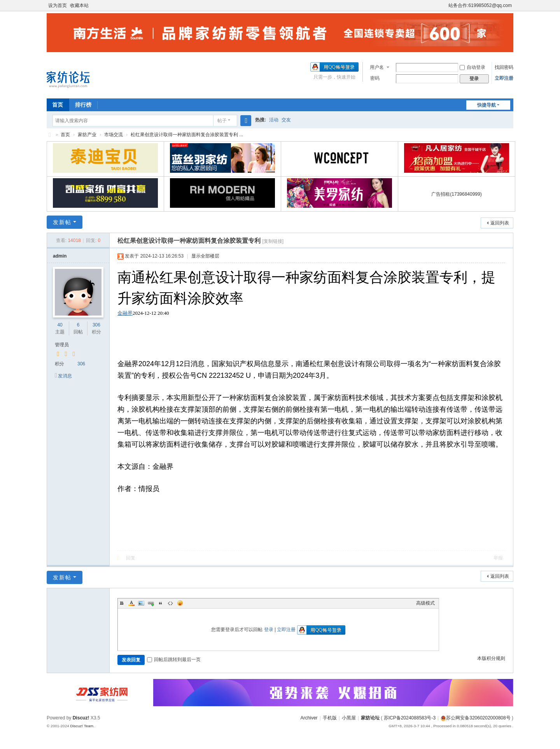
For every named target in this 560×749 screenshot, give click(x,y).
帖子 (222, 121)
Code (170, 603)
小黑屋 (349, 718)
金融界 (125, 313)
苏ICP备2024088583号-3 (410, 718)
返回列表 (500, 223)
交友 (286, 120)
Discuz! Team (82, 726)
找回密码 (504, 67)
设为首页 (58, 5)
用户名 (377, 67)
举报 (498, 558)
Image (141, 603)
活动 (274, 120)
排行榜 (83, 105)
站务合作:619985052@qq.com (480, 5)
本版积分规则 (491, 658)
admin (60, 256)
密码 (375, 78)
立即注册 (504, 78)
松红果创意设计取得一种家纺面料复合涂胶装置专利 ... (187, 135)
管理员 (62, 345)
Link (151, 603)
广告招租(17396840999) (456, 194)
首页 (58, 105)
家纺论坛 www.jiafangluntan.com (50, 135)
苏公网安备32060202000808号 (475, 718)
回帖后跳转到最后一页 (174, 660)
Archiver (309, 718)
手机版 (330, 718)
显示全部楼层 (205, 256)
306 (96, 325)
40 (60, 325)
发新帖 (62, 222)
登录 (269, 630)
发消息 (65, 376)
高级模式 (425, 603)
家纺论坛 (370, 718)
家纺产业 (87, 135)
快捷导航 (486, 105)
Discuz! (81, 718)
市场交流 (114, 135)
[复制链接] (273, 241)
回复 (131, 558)
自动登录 (472, 67)
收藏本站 (79, 5)
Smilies (180, 603)
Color (131, 603)
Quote (161, 603)
